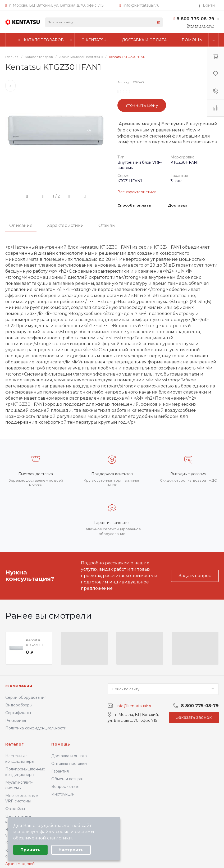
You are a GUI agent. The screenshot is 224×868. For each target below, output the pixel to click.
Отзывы (107, 225)
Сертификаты (18, 713)
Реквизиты (16, 720)
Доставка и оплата (69, 756)
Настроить (71, 850)
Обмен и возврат (68, 779)
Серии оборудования (26, 697)
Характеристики (65, 225)
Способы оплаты (134, 205)
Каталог (14, 744)
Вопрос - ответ (66, 787)
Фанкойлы (15, 809)
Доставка (178, 205)
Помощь (61, 744)
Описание (21, 225)
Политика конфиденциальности (36, 728)
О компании (19, 686)
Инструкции (63, 794)
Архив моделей (20, 864)
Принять (30, 850)
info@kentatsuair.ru (141, 5)
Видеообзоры (19, 705)
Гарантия (60, 771)
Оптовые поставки (69, 764)
